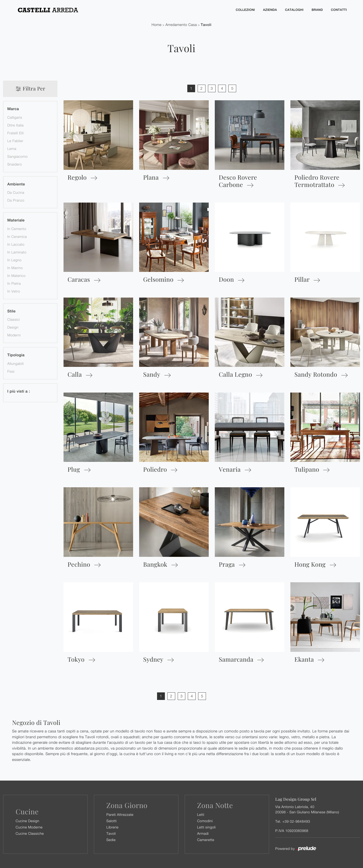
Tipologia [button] (16, 355)
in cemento (17, 229)
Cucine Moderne (29, 827)
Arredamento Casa (181, 25)
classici (14, 319)
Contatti (339, 10)
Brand (317, 10)
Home (157, 25)
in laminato (17, 252)
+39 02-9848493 (296, 821)
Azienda (270, 10)
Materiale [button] (16, 220)
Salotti (112, 821)
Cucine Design (27, 821)
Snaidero (15, 164)
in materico (16, 276)
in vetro (14, 291)
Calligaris (15, 117)
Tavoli (206, 25)
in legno (14, 260)
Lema (12, 149)
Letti (201, 814)
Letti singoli (206, 827)
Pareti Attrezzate (120, 814)
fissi (11, 371)
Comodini (205, 821)
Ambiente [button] (16, 184)
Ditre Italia (16, 125)
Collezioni (245, 10)
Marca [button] (13, 109)
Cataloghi (294, 10)
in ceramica (17, 236)
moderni (14, 335)
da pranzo (16, 200)
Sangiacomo (18, 156)
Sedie (111, 840)
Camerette (206, 840)
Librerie (112, 827)
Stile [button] (11, 311)
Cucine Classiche (30, 833)
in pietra (14, 283)
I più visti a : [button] (19, 391)
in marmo (15, 268)
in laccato (16, 244)
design (13, 327)
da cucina (16, 192)
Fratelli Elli (16, 133)
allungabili (16, 363)
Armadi (203, 833)
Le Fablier (15, 141)
